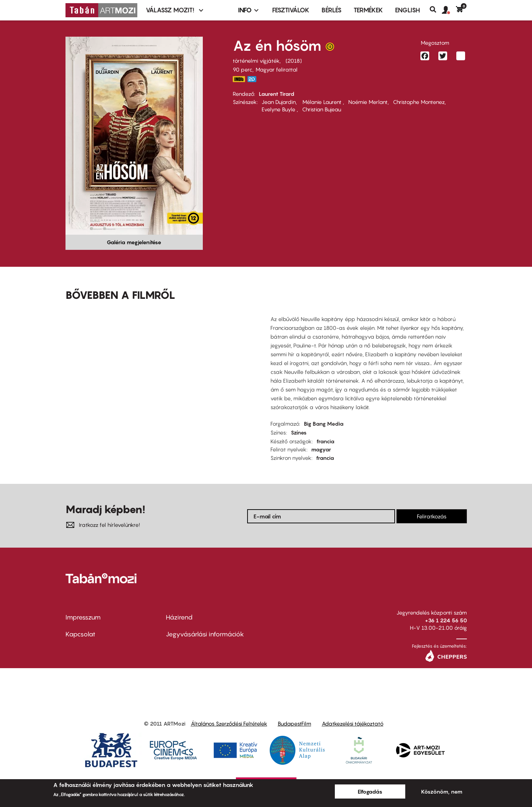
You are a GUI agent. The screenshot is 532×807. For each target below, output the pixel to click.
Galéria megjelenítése (134, 242)
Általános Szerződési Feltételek (229, 723)
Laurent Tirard (277, 94)
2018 (294, 61)
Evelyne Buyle (279, 109)
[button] (449, 10)
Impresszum (83, 617)
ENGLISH (408, 10)
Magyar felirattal (277, 69)
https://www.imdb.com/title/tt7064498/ (239, 79)
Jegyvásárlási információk (205, 634)
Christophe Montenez (419, 102)
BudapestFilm (295, 723)
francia (326, 441)
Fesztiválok (291, 10)
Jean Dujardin (279, 102)
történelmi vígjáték (256, 61)
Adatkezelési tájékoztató (353, 723)
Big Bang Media (324, 424)
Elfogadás (370, 791)
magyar (321, 449)
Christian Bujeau (322, 109)
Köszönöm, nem (442, 791)
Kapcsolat (80, 634)
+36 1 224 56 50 (446, 620)
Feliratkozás (432, 516)
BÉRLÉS (331, 10)
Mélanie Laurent (322, 102)
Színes (299, 432)
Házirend (179, 617)
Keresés (436, 10)
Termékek (368, 10)
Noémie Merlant (368, 102)
